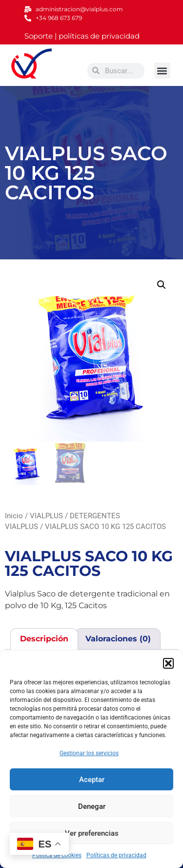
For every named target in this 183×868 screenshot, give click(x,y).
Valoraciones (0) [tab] (118, 639)
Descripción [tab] (44, 639)
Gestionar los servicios (89, 753)
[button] (168, 663)
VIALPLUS (46, 516)
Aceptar (92, 780)
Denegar (92, 806)
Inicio (14, 516)
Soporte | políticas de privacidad (82, 36)
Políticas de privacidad (116, 855)
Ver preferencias (92, 833)
